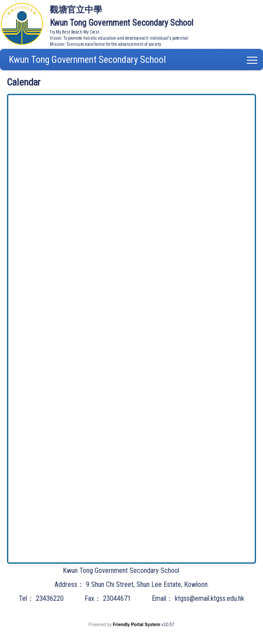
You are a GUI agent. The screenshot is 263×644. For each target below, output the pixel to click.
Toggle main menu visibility (253, 58)
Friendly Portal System (137, 625)
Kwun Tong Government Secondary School (87, 60)
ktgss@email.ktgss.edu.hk (210, 598)
